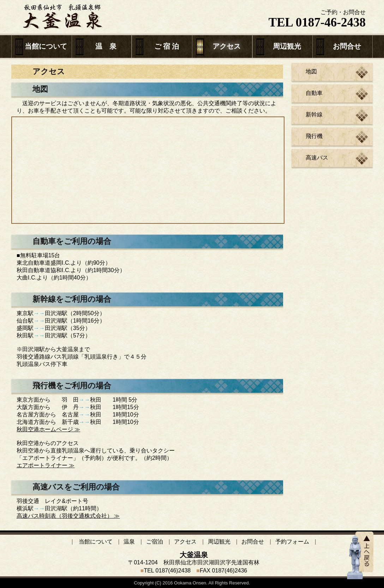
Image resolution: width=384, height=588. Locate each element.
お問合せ (347, 46)
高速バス (317, 158)
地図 (311, 71)
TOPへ (360, 555)
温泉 (129, 542)
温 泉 (106, 46)
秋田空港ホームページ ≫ (48, 429)
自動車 (314, 93)
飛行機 (314, 136)
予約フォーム (292, 542)
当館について (46, 46)
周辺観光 (287, 46)
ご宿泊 (155, 542)
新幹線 (314, 115)
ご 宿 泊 (167, 46)
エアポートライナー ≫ (46, 465)
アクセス (227, 46)
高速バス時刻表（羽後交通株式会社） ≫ (68, 516)
